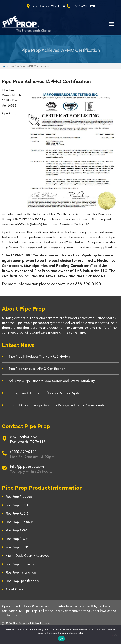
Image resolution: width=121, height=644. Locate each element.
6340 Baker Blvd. (24, 437)
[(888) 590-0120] (4, 453)
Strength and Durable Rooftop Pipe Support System (46, 393)
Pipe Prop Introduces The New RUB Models (39, 356)
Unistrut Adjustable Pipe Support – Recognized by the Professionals (56, 405)
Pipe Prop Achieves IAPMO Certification (37, 369)
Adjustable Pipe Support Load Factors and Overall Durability (52, 381)
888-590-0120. (88, 284)
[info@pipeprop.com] (4, 468)
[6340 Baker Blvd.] (4, 439)
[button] (111, 24)
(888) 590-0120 (23, 452)
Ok (61, 639)
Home (5, 66)
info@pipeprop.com (27, 466)
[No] (115, 634)
